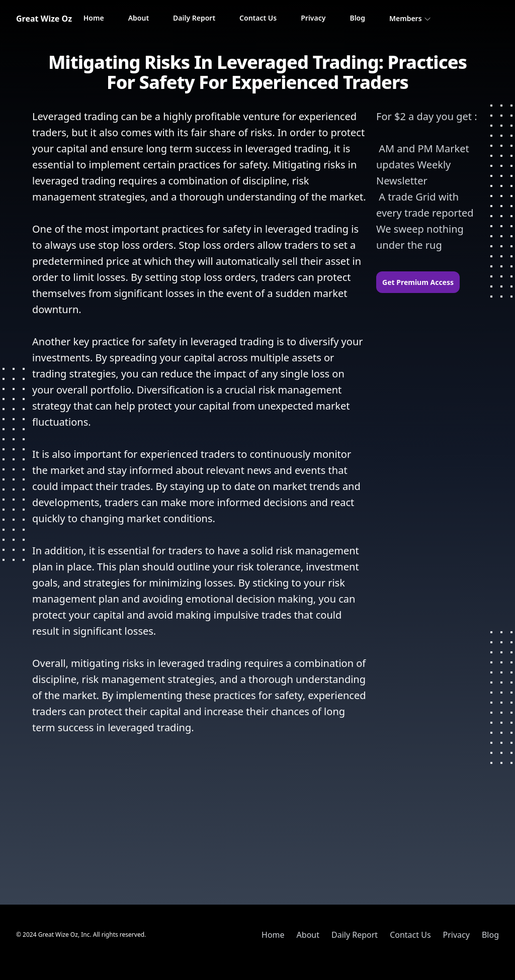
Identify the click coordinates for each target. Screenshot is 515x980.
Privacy (313, 18)
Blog (357, 18)
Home (94, 18)
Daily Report (194, 18)
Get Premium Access (418, 282)
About (139, 18)
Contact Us (258, 18)
